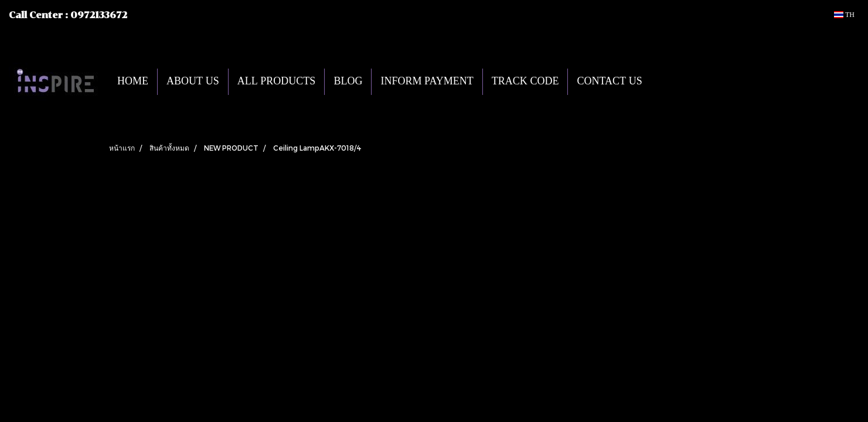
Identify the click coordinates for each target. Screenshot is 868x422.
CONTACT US (609, 82)
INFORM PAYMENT (427, 82)
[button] (669, 81)
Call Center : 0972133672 (68, 15)
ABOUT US (193, 82)
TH (844, 15)
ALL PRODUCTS (277, 82)
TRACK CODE (525, 82)
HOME (133, 82)
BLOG (348, 82)
